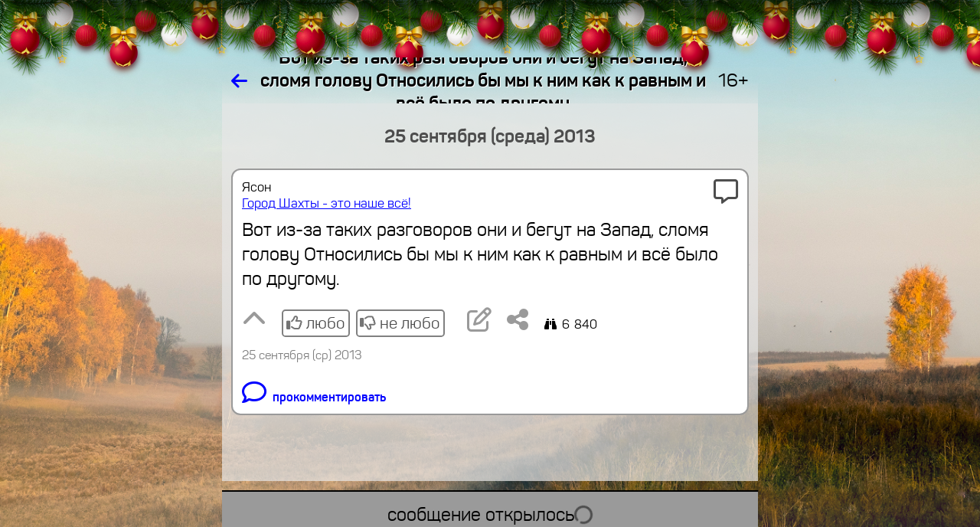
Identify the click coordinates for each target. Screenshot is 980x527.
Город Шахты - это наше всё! (327, 203)
